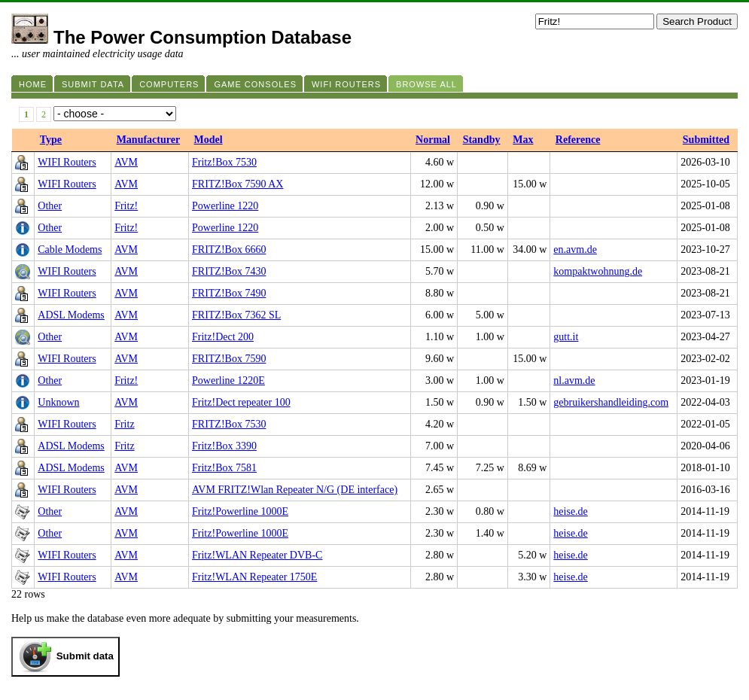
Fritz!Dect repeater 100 (241, 402)
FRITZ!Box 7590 (229, 359)
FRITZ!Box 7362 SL (236, 315)
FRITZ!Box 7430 (229, 271)
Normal (433, 140)
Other (50, 206)
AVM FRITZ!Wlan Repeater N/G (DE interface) (295, 490)
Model (209, 140)
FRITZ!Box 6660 (229, 250)
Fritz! (126, 206)
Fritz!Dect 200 (223, 337)
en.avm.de (575, 250)
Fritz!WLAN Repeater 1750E (254, 577)
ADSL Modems (71, 315)
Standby (482, 140)
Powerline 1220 (225, 206)
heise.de (570, 511)
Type (51, 140)
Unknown (58, 402)
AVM (126, 162)
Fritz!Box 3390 (224, 446)
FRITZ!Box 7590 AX (237, 184)
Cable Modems (70, 250)
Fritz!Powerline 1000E (240, 511)
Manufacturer (149, 140)
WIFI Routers (67, 162)
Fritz (124, 424)
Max (523, 140)
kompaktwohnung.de (598, 271)
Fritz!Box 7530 (224, 162)
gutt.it (566, 337)
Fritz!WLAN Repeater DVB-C (257, 555)
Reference (578, 140)
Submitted (706, 140)
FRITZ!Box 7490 (229, 293)
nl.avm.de (574, 380)
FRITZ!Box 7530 (229, 424)
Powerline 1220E (228, 380)
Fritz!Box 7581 (224, 468)
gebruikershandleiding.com (611, 402)
